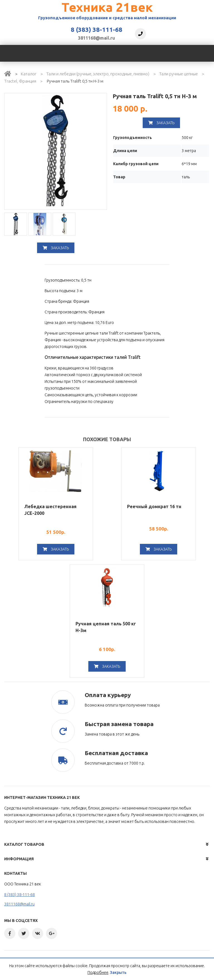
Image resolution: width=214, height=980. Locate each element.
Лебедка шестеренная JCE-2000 (50, 510)
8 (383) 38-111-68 (97, 30)
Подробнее (98, 972)
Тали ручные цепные (178, 74)
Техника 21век (107, 7)
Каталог (29, 74)
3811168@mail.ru (97, 38)
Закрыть (118, 972)
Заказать (56, 248)
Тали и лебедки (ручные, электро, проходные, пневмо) (98, 74)
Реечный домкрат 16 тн (154, 506)
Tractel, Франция (20, 81)
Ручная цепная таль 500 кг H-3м (106, 627)
